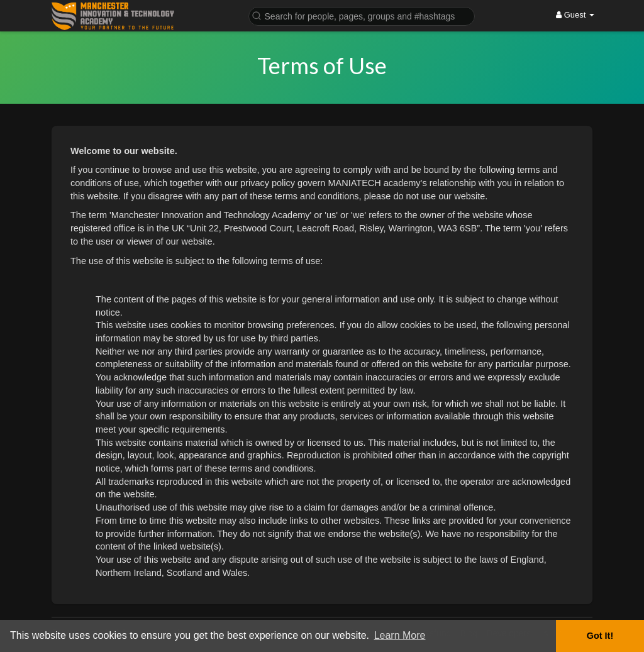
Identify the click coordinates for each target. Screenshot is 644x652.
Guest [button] (575, 15)
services (357, 416)
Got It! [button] (600, 636)
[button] (362, 15)
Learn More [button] (400, 635)
